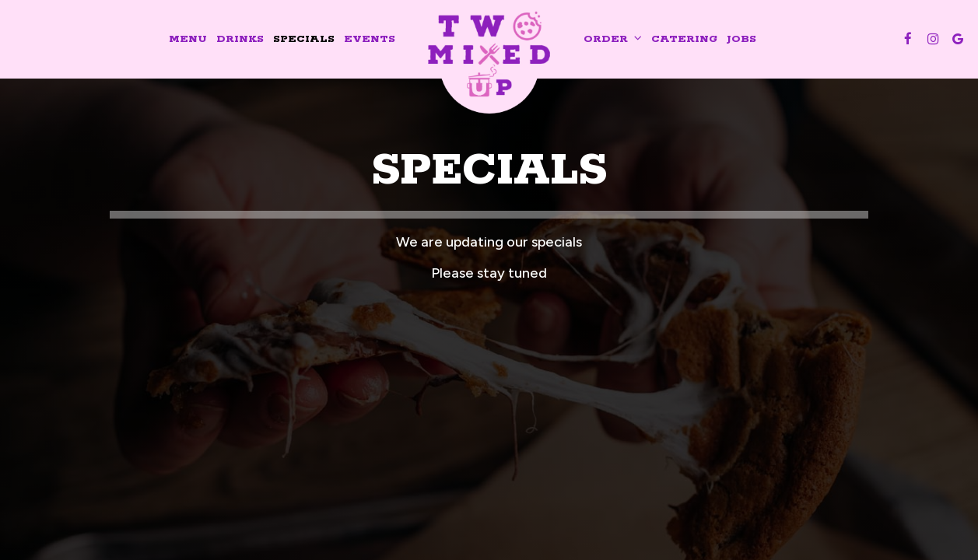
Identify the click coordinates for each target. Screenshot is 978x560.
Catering (684, 39)
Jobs (741, 39)
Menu (188, 39)
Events (370, 39)
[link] (489, 58)
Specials (304, 39)
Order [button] (613, 39)
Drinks (240, 39)
